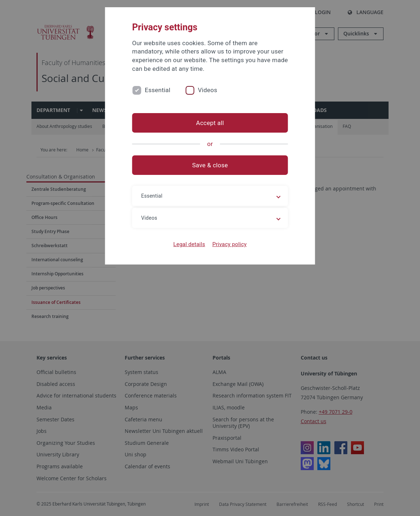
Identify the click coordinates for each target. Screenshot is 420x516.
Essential (158, 90)
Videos (207, 90)
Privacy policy (229, 244)
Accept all (210, 123)
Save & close (210, 165)
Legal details (189, 244)
